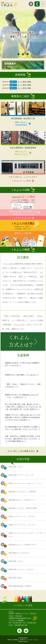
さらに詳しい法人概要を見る (21, 451)
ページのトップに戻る (23, 605)
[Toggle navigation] (43, 4)
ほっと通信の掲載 (24, 82)
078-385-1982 (17, 623)
